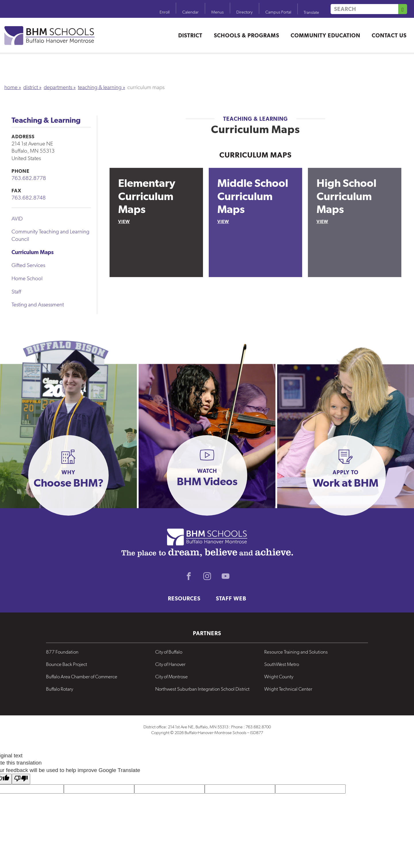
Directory (245, 12)
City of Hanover (170, 664)
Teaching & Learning (100, 87)
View (124, 221)
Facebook (189, 576)
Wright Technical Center (288, 689)
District (190, 35)
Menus (217, 12)
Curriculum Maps (33, 252)
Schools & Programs (247, 35)
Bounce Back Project (67, 664)
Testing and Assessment (38, 305)
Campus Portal (278, 12)
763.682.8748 (29, 198)
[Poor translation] (21, 779)
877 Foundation (62, 652)
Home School (27, 278)
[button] (68, 475)
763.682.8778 (29, 178)
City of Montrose (171, 677)
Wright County (279, 677)
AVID (17, 219)
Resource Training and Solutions (296, 652)
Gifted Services (28, 265)
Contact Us (389, 35)
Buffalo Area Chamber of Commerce (82, 677)
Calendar (190, 12)
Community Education (325, 35)
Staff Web (231, 598)
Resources (184, 598)
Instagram (207, 576)
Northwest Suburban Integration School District (202, 689)
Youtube (225, 576)
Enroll (165, 12)
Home (11, 87)
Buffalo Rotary (60, 689)
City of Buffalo (169, 652)
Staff (16, 292)
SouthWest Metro (282, 664)
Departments (58, 87)
